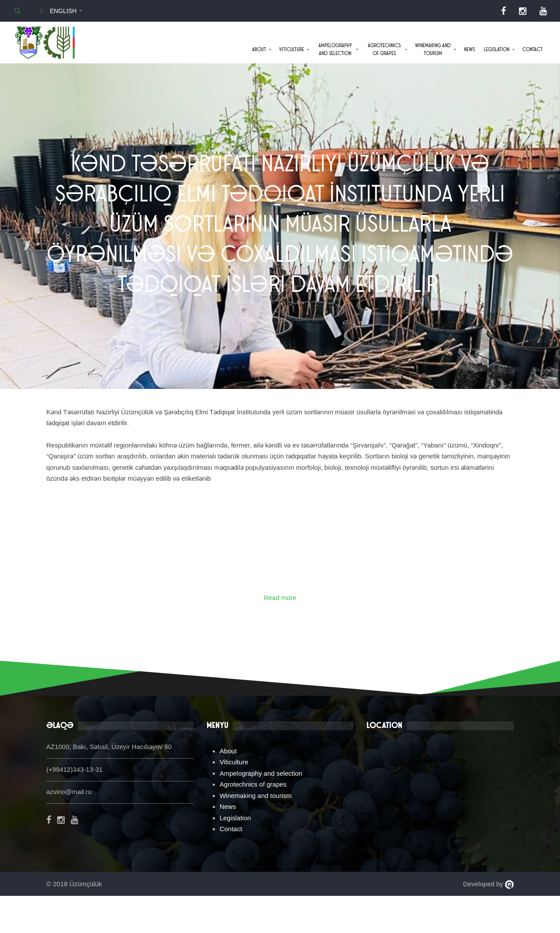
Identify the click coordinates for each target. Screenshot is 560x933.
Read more (280, 634)
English (57, 11)
